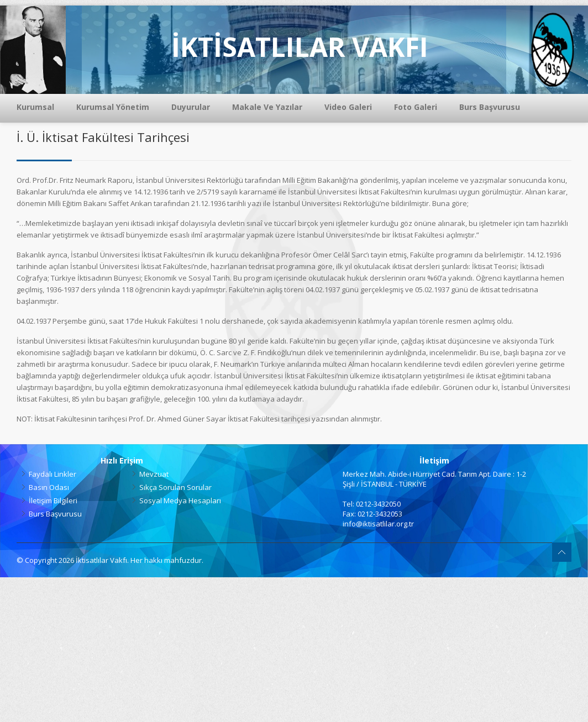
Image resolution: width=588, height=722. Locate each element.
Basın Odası (49, 487)
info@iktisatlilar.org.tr (378, 524)
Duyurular (191, 107)
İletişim (434, 460)
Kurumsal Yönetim (113, 107)
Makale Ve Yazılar (267, 107)
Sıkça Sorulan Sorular (175, 487)
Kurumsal (35, 107)
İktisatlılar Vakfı (101, 560)
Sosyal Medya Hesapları (180, 500)
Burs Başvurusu (490, 107)
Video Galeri (348, 107)
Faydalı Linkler (53, 474)
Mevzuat (154, 474)
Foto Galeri (416, 107)
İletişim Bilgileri (53, 500)
